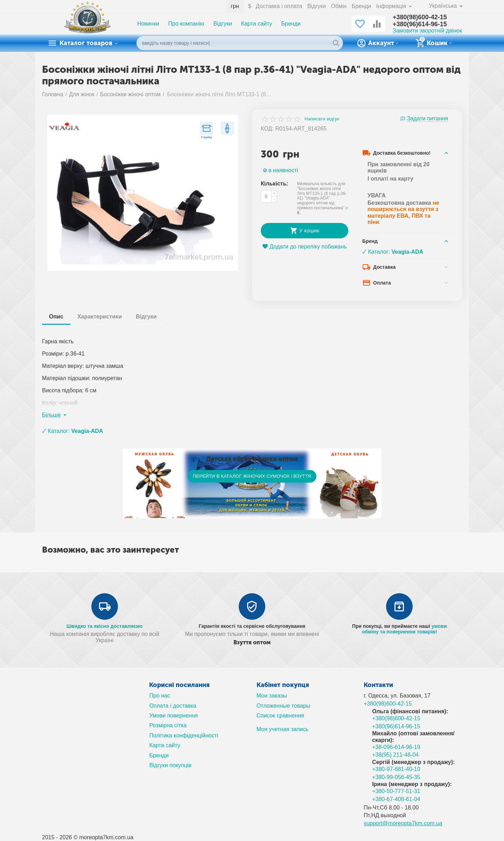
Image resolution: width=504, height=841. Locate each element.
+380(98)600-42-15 (420, 17)
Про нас (160, 696)
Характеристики (100, 317)
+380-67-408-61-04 (396, 799)
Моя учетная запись (283, 729)
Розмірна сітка (168, 725)
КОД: (267, 129)
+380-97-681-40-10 (396, 769)
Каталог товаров (86, 43)
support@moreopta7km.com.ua (403, 823)
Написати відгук (322, 119)
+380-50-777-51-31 (396, 791)
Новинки (148, 24)
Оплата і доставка (173, 706)
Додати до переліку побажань (304, 247)
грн (235, 6)
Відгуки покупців (170, 765)
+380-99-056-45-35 (396, 777)
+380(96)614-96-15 (420, 24)
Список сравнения (280, 716)
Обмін (339, 6)
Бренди (361, 6)
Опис (56, 317)
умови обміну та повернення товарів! (404, 629)
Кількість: (275, 184)
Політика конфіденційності (184, 735)
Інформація (392, 6)
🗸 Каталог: (393, 252)
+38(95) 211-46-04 (395, 755)
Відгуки (317, 6)
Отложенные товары (283, 706)
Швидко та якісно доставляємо (105, 626)
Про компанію (186, 24)
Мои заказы (272, 696)
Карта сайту (257, 24)
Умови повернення (173, 716)
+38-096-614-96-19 (396, 747)
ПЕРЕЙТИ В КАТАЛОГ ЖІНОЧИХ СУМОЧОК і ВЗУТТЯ (252, 476)
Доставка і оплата (279, 6)
